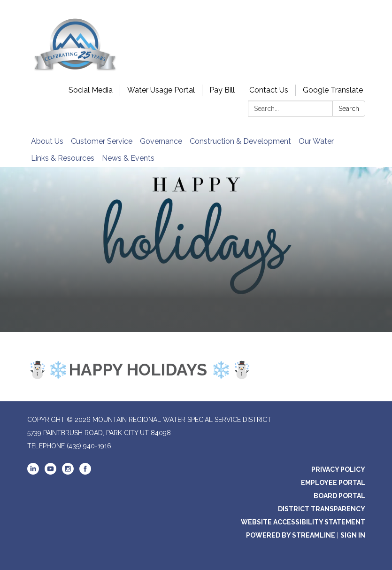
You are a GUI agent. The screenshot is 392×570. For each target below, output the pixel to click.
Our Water (316, 141)
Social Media (91, 90)
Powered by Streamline (291, 535)
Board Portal (339, 496)
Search (349, 109)
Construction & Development (240, 141)
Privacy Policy (338, 469)
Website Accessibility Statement (303, 522)
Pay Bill (222, 90)
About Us (47, 141)
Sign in (353, 535)
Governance (161, 141)
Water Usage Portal (161, 90)
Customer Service (102, 141)
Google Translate (333, 90)
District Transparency (322, 509)
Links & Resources (63, 158)
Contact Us (269, 90)
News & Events (128, 158)
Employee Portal (333, 483)
